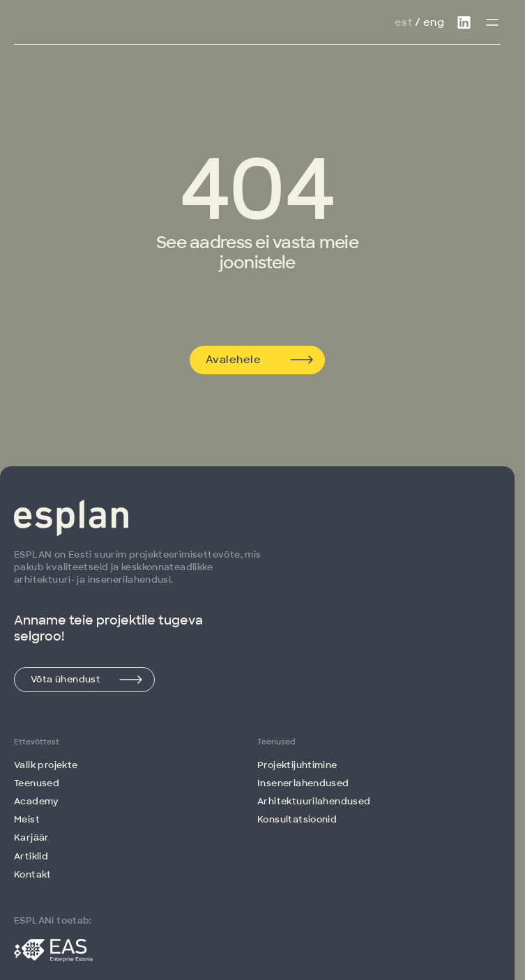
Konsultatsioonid (297, 819)
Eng (434, 22)
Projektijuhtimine (297, 765)
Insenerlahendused (303, 783)
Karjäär (32, 837)
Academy (37, 801)
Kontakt (33, 874)
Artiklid (31, 856)
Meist (27, 819)
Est (403, 22)
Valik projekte (46, 765)
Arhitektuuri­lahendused (314, 801)
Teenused (37, 783)
